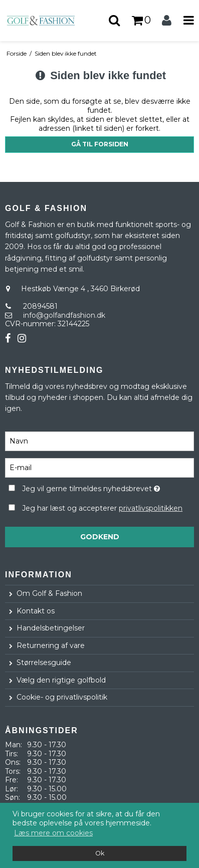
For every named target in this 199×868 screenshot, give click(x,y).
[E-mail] (100, 467)
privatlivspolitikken (151, 508)
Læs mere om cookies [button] (53, 833)
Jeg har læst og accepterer (102, 508)
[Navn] (100, 441)
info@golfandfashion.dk (64, 315)
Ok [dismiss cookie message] (100, 853)
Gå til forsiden (100, 144)
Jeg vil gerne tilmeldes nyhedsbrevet (91, 487)
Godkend (100, 537)
